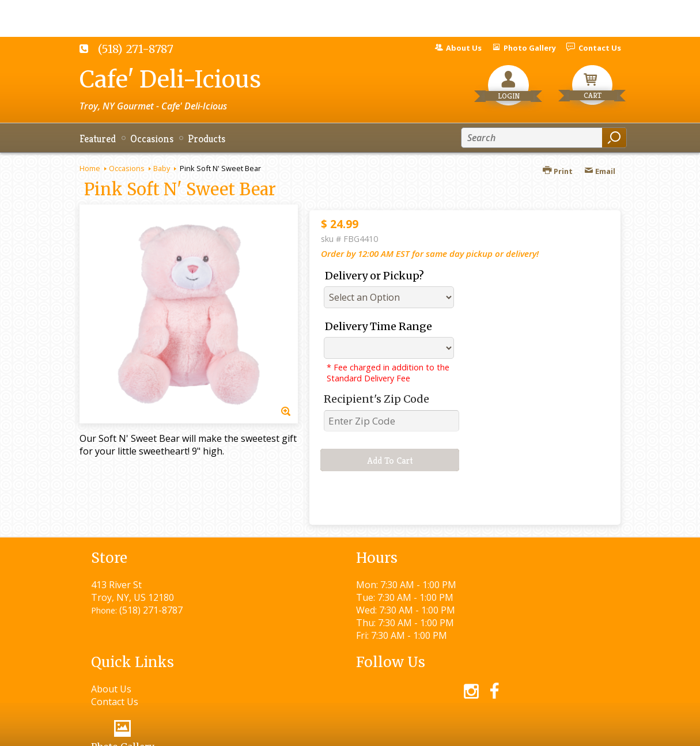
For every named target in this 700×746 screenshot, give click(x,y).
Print (558, 171)
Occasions (127, 168)
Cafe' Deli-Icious (170, 79)
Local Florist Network (502, 732)
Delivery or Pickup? (374, 276)
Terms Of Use (336, 732)
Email (600, 171)
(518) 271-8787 (136, 49)
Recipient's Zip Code (377, 399)
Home (90, 168)
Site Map (582, 732)
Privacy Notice (412, 732)
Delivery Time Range (379, 326)
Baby (162, 168)
